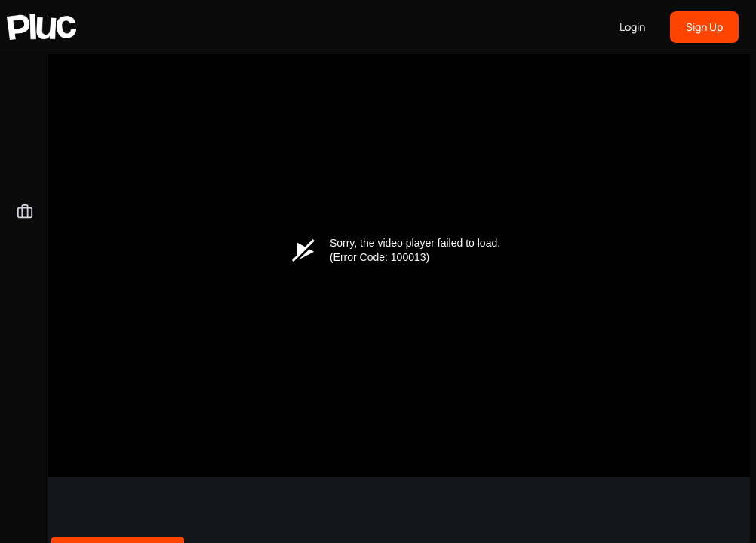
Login (632, 27)
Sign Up (704, 27)
